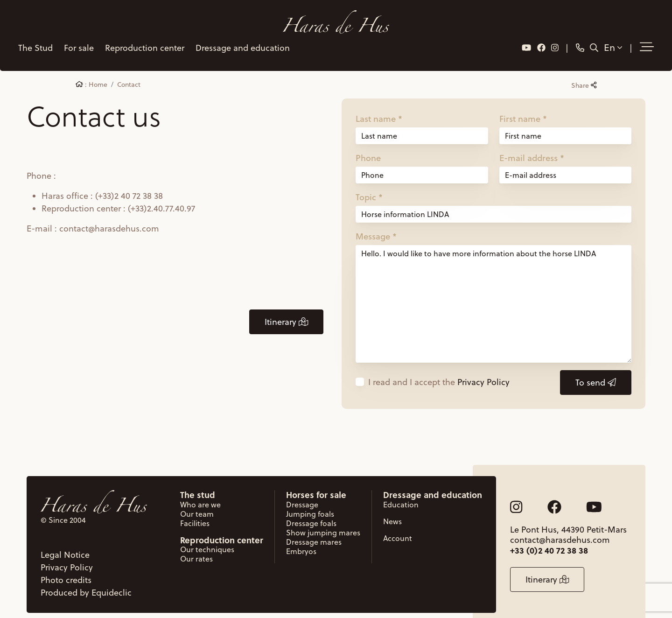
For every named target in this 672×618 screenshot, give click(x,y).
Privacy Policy (483, 372)
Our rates (196, 549)
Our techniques (207, 540)
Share (584, 75)
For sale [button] (77, 42)
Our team (197, 504)
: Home (91, 74)
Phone (368, 147)
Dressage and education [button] (241, 42)
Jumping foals (310, 504)
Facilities (195, 513)
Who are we (200, 495)
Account (398, 528)
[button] (649, 42)
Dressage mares (314, 532)
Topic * (369, 187)
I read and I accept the (439, 372)
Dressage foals (311, 513)
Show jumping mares (323, 523)
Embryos (301, 541)
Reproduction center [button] (143, 42)
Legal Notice (65, 545)
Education (401, 495)
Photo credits (66, 570)
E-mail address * (532, 147)
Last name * (379, 108)
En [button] (615, 42)
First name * (523, 108)
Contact (129, 74)
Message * (376, 226)
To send (596, 372)
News (392, 512)
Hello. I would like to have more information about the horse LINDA (493, 294)
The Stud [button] (34, 42)
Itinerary (286, 312)
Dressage (302, 495)
